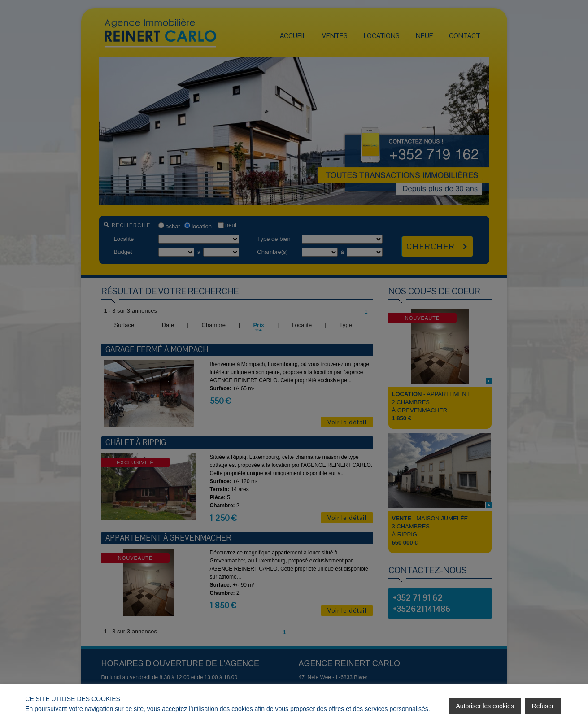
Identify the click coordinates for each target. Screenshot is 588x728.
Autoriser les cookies (485, 706)
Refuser (543, 706)
